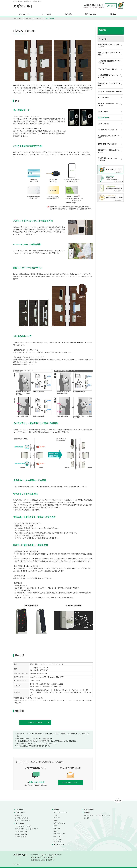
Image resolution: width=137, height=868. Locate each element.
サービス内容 (46, 14)
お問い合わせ (111, 6)
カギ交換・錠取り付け (22, 818)
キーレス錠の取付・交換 (23, 821)
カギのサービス (24, 14)
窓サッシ (56, 831)
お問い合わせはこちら (70, 783)
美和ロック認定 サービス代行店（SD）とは (97, 815)
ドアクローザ (57, 842)
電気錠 (55, 820)
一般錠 (55, 815)
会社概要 (86, 818)
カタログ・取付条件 (35, 722)
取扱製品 (68, 14)
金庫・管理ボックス (59, 834)
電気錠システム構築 (21, 834)
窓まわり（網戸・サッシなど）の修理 (27, 829)
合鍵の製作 (19, 815)
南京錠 (55, 826)
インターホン (57, 839)
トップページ (17, 19)
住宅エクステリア (59, 836)
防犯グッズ (57, 828)
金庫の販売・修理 (21, 837)
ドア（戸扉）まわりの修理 (23, 826)
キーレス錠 (38, 19)
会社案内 (113, 14)
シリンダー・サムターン (61, 812)
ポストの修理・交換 (21, 831)
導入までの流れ (91, 14)
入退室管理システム (59, 823)
